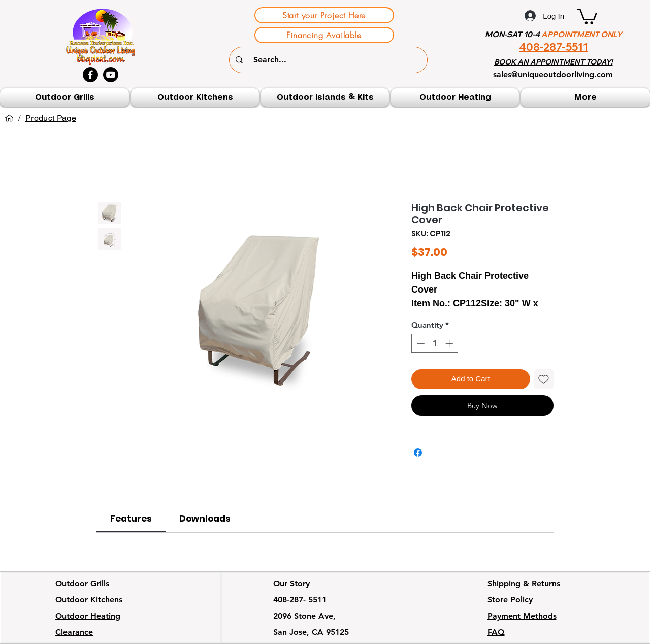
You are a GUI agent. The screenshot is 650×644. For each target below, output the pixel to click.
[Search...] (330, 60)
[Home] (9, 118)
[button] (587, 16)
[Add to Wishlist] (544, 379)
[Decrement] (420, 344)
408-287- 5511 (300, 600)
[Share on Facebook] (418, 453)
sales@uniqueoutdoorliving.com (553, 74)
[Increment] (450, 344)
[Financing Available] (324, 35)
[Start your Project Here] (324, 15)
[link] (131, 519)
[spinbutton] (435, 344)
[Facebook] (90, 75)
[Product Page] (51, 118)
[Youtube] (111, 75)
